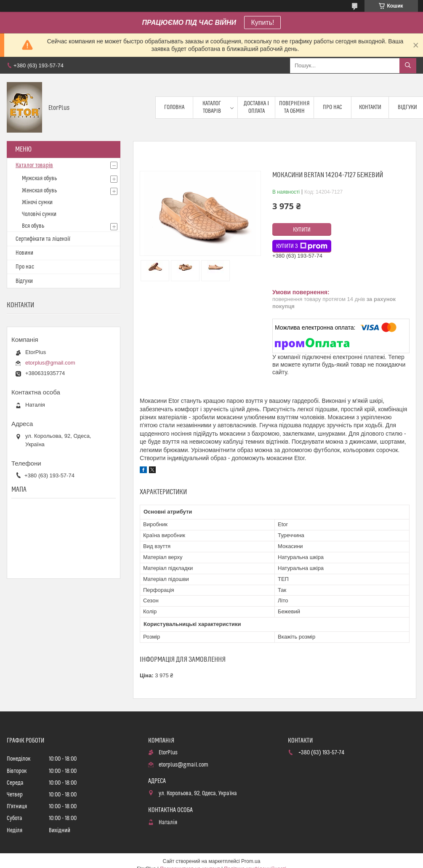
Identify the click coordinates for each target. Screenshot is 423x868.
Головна (174, 107)
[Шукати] (408, 66)
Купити (302, 230)
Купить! (262, 23)
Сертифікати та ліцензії (43, 239)
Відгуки (24, 281)
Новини (24, 253)
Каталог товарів (212, 107)
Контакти (370, 107)
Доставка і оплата (256, 107)
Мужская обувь (39, 178)
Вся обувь (33, 226)
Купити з (302, 246)
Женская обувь (39, 191)
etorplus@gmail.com (50, 363)
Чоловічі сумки (39, 214)
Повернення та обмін (294, 107)
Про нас (333, 107)
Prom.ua (251, 861)
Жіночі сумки (37, 202)
